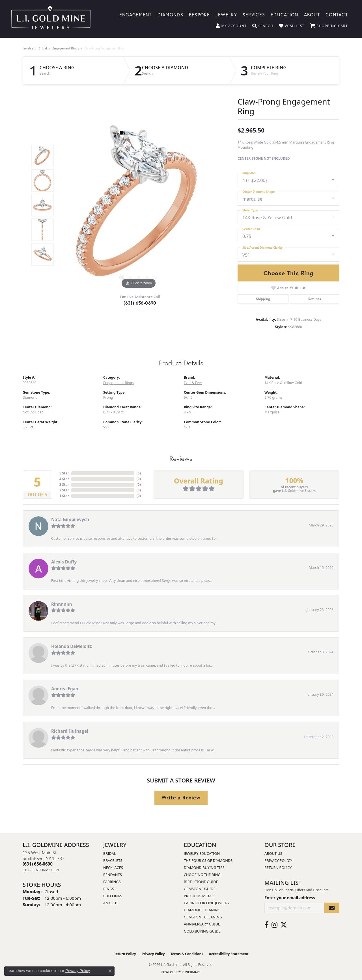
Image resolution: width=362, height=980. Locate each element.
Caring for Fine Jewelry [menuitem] (207, 903)
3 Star (64, 484)
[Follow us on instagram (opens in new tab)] (274, 925)
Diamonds (170, 14)
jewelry (28, 48)
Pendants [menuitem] (113, 875)
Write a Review (181, 797)
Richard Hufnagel (70, 731)
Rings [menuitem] (109, 889)
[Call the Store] (38, 864)
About (312, 14)
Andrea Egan (65, 689)
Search (45, 73)
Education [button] (285, 14)
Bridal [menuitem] (110, 853)
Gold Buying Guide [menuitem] (202, 931)
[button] (231, 26)
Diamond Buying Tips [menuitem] (204, 868)
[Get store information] (41, 870)
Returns (315, 299)
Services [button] (254, 14)
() (139, 473)
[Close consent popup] (110, 971)
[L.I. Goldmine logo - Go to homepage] (51, 19)
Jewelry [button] (226, 14)
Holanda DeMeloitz (71, 646)
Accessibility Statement (229, 954)
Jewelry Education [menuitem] (202, 853)
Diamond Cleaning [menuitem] (202, 910)
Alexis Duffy (64, 562)
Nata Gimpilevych (70, 519)
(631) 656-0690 (140, 303)
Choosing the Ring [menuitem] (202, 875)
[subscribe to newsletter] (332, 908)
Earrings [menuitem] (112, 882)
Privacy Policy (278, 860)
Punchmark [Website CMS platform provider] (191, 972)
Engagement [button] (136, 14)
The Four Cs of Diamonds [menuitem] (208, 860)
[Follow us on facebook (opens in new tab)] (267, 925)
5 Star (64, 473)
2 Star (64, 490)
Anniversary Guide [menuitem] (202, 924)
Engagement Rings (66, 48)
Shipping (263, 299)
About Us (273, 853)
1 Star (64, 496)
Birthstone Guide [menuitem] (201, 882)
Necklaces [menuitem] (113, 868)
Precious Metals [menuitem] (200, 896)
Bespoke (199, 14)
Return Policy (278, 868)
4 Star (64, 479)
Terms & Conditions (187, 954)
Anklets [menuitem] (111, 903)
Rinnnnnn (62, 604)
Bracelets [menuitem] (113, 860)
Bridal (43, 48)
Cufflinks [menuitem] (113, 896)
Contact (337, 14)
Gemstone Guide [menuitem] (200, 889)
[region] (139, 205)
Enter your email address (290, 898)
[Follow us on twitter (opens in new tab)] (284, 925)
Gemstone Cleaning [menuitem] (203, 917)
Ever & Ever (193, 383)
